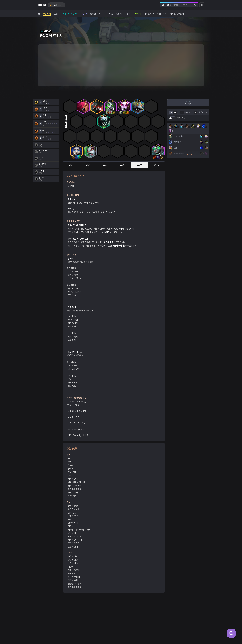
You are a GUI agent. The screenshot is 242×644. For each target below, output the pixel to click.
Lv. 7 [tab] (105, 165)
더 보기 (188, 154)
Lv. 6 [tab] (88, 165)
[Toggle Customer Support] (231, 633)
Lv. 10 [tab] (156, 165)
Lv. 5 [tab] (71, 165)
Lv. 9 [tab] (139, 165)
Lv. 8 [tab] (122, 165)
